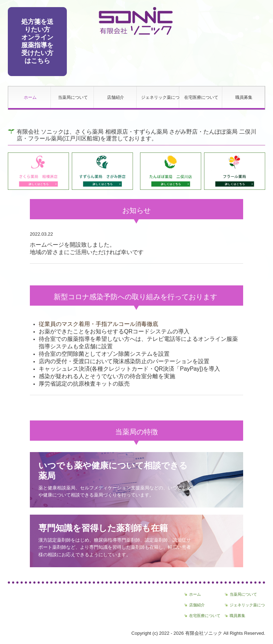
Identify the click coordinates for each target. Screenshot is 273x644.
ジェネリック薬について (160, 97)
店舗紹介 (116, 97)
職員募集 (244, 97)
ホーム (30, 97)
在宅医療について (201, 97)
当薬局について (73, 97)
